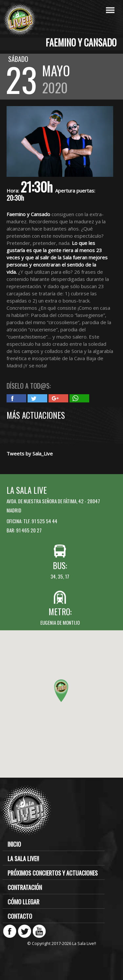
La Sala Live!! (23, 859)
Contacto (20, 916)
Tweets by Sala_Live (30, 453)
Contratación (25, 887)
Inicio (14, 844)
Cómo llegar (23, 902)
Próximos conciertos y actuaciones (53, 873)
